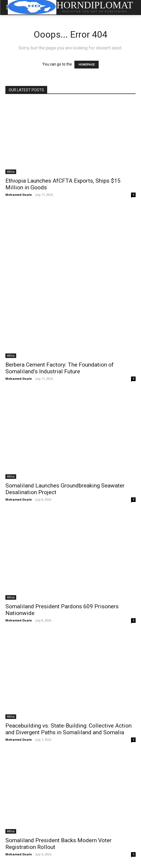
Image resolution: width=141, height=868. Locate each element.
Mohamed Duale (19, 195)
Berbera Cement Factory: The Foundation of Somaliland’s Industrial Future (60, 368)
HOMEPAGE (87, 65)
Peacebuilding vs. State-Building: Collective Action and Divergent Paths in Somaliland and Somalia (68, 729)
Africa (11, 172)
